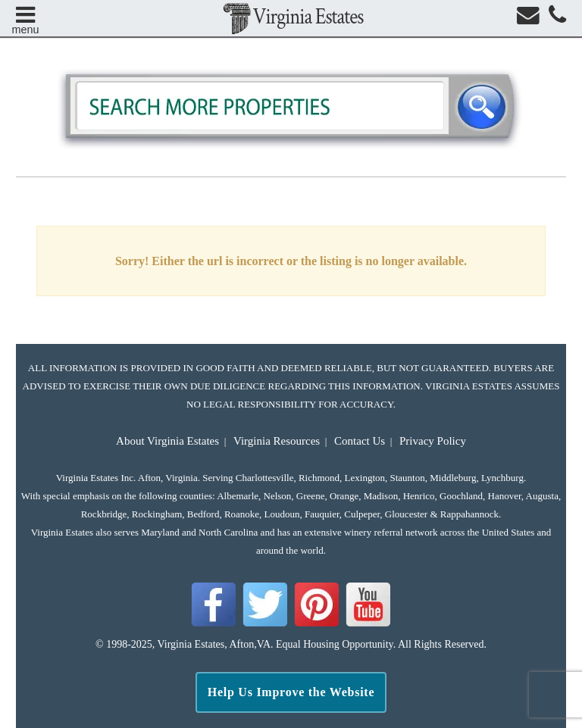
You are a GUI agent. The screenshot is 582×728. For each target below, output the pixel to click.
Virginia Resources (277, 441)
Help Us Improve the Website (291, 692)
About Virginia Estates (167, 441)
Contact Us (360, 441)
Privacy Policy (433, 441)
